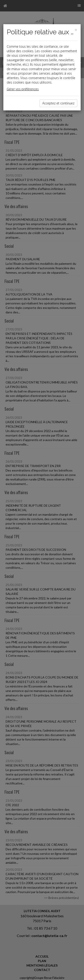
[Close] (76, 30)
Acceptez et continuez (58, 103)
